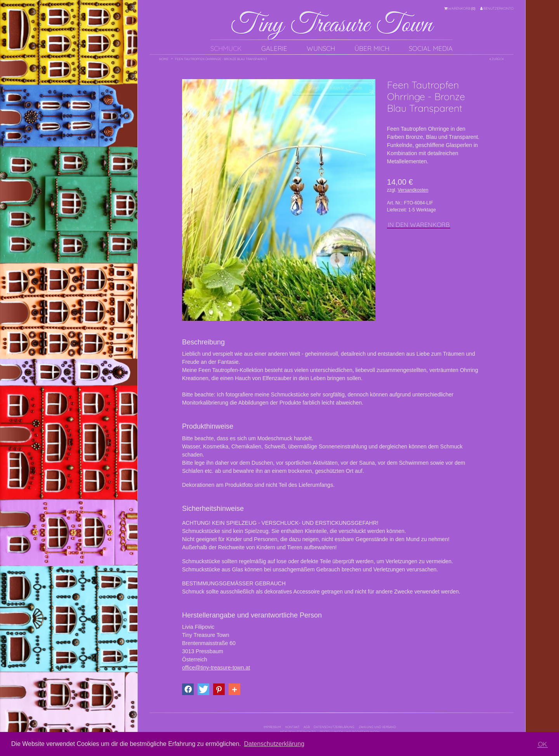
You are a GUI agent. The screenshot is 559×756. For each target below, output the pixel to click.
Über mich (372, 48)
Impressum (272, 727)
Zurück (497, 59)
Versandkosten (413, 190)
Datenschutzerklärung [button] (274, 744)
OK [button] (543, 744)
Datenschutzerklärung (334, 727)
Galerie (274, 48)
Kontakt (293, 727)
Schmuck (226, 48)
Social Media (431, 48)
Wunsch (321, 48)
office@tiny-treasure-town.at (216, 668)
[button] (188, 689)
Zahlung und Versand (377, 727)
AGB (307, 727)
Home (164, 59)
